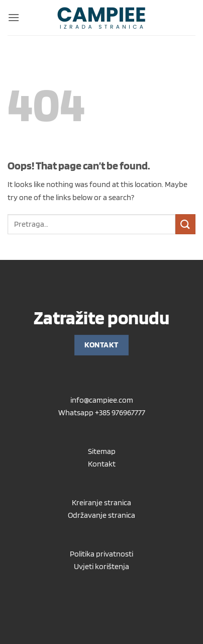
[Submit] (185, 224)
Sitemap (102, 451)
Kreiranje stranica (101, 502)
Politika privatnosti (101, 554)
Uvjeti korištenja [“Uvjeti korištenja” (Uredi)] (101, 566)
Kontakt (102, 464)
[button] (14, 17)
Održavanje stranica (101, 515)
